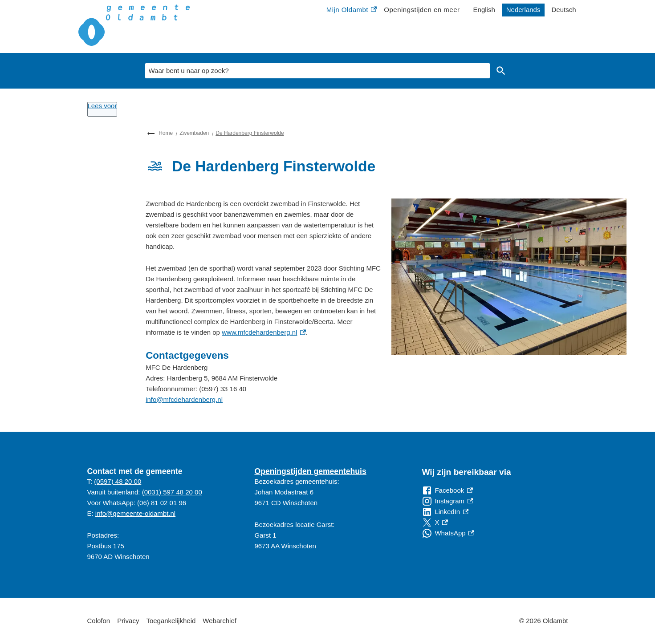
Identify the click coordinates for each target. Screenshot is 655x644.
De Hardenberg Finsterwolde (250, 133)
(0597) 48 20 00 (118, 481)
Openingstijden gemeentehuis (310, 471)
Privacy (128, 621)
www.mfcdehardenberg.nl (264, 332)
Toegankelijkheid (171, 621)
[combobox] (317, 71)
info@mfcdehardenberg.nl (184, 399)
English (484, 10)
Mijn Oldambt (352, 10)
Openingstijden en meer (422, 10)
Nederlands (523, 10)
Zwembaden (194, 133)
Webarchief (220, 621)
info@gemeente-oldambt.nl (135, 513)
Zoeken (499, 71)
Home (166, 133)
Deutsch (563, 10)
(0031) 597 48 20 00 (172, 492)
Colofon (99, 621)
